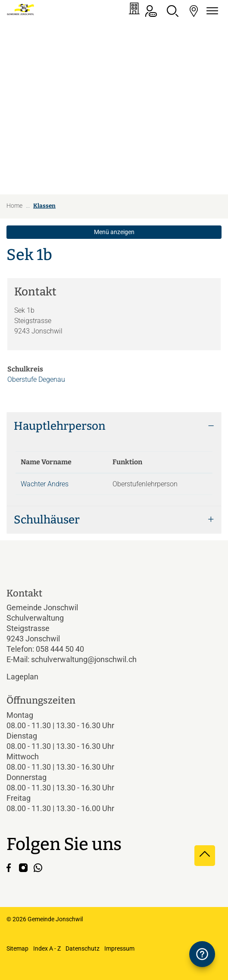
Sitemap (17, 948)
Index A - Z (47, 948)
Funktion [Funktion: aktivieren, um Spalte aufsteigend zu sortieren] (127, 462)
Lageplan (30, 677)
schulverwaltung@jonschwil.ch (84, 659)
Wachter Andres (45, 484)
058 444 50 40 (60, 649)
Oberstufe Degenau (36, 379)
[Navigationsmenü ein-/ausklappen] (211, 11)
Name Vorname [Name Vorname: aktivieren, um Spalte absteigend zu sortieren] (46, 462)
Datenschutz (83, 948)
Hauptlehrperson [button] (60, 426)
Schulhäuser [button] (47, 520)
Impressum (119, 948)
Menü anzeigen (114, 232)
